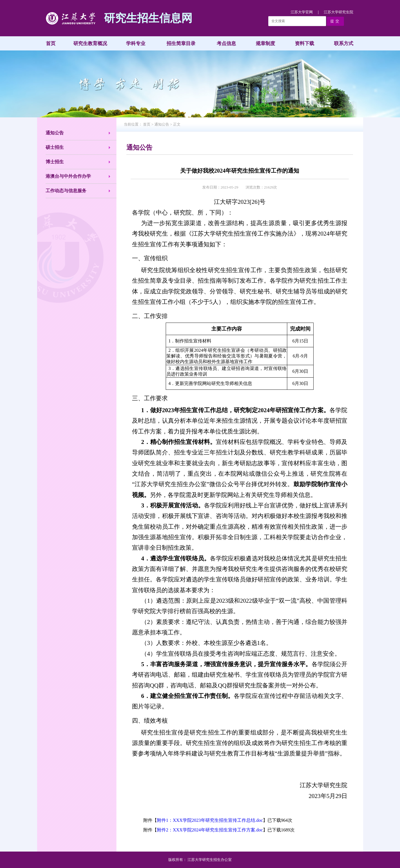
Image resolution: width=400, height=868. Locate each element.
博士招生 (55, 162)
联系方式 (344, 44)
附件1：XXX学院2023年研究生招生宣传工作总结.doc (210, 820)
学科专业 (136, 44)
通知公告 (55, 133)
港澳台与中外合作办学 (68, 176)
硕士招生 (55, 147)
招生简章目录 (181, 44)
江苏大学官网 (302, 12)
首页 (51, 44)
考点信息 (226, 44)
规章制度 (265, 44)
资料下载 (305, 44)
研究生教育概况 (90, 44)
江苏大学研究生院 (339, 12)
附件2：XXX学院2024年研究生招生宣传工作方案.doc (210, 830)
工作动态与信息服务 (66, 191)
